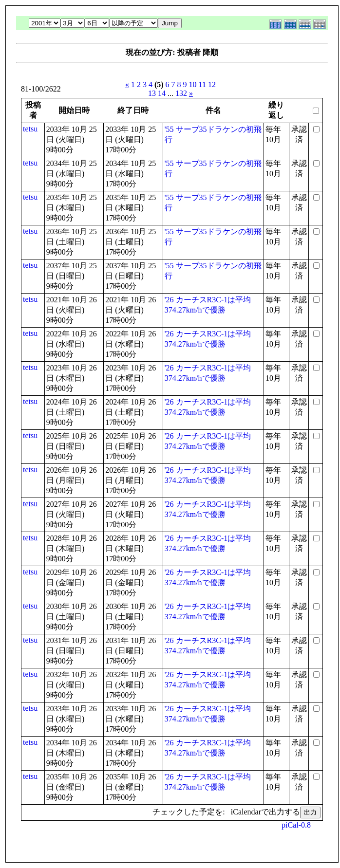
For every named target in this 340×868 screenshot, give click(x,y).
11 (202, 84)
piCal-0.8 (296, 825)
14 (162, 93)
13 (152, 93)
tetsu (30, 129)
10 (193, 84)
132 (181, 93)
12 (212, 84)
